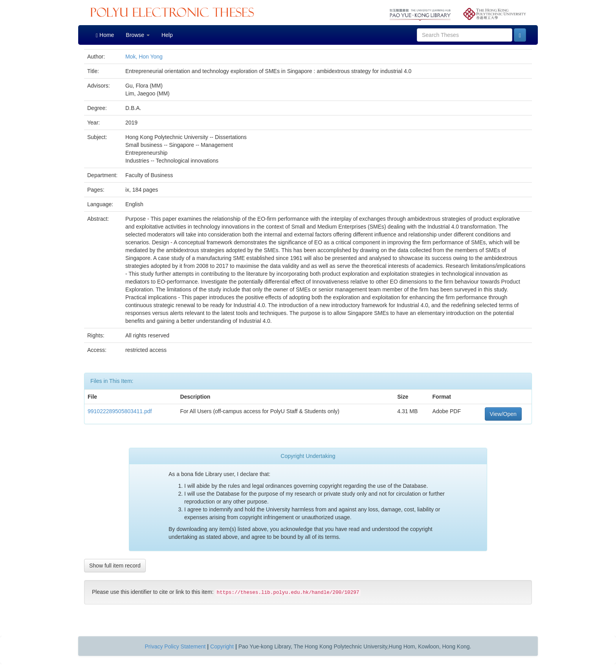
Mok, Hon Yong (144, 57)
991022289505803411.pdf (120, 411)
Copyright (222, 646)
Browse (138, 35)
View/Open (503, 414)
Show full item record (115, 566)
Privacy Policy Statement (175, 646)
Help (167, 35)
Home (105, 35)
